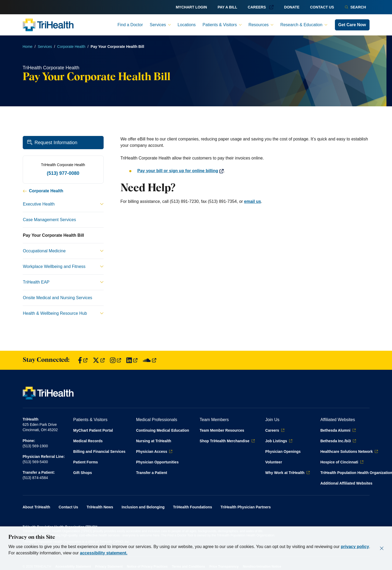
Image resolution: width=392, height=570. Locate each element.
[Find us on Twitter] (99, 360)
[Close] (382, 548)
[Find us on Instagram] (116, 360)
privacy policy (355, 547)
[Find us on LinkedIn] (132, 360)
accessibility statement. (104, 553)
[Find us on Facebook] (83, 360)
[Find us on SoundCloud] (149, 360)
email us (252, 201)
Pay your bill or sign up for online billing (181, 171)
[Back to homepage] (48, 25)
